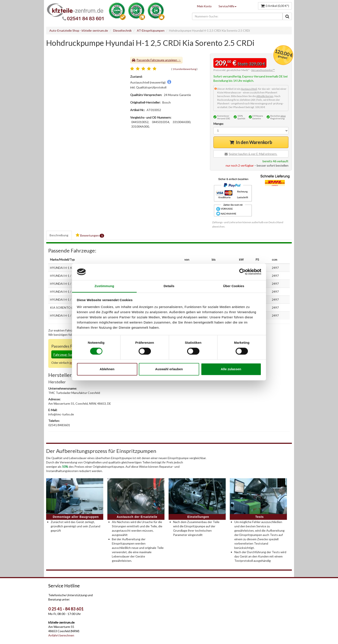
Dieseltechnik (122, 30)
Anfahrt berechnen (61, 635)
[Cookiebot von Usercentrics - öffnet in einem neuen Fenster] (242, 272)
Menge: (219, 124)
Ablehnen (107, 369)
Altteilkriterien (265, 96)
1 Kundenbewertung (184, 69)
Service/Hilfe (228, 6)
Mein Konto (204, 6)
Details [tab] (169, 286)
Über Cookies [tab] (234, 286)
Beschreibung (59, 235)
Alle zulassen (231, 369)
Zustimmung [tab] (104, 286)
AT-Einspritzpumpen (151, 30)
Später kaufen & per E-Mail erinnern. (253, 154)
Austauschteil (249, 89)
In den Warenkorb (254, 142)
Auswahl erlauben (169, 369)
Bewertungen (90, 235)
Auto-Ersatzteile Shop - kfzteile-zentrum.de (79, 30)
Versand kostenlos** (263, 70)
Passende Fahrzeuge (150, 60)
